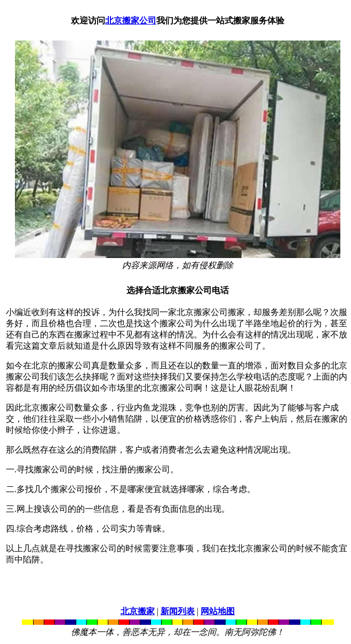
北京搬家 (138, 611)
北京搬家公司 (131, 21)
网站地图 (218, 611)
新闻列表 (178, 611)
